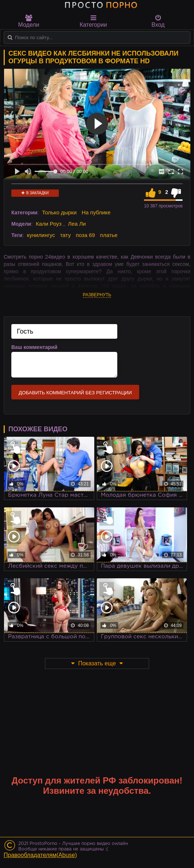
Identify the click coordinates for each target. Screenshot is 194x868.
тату (65, 235)
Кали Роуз (49, 224)
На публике (96, 212)
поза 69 (85, 235)
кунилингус (41, 235)
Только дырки (59, 212)
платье (109, 235)
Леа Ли (77, 224)
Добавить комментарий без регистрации (75, 393)
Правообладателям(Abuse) (40, 855)
